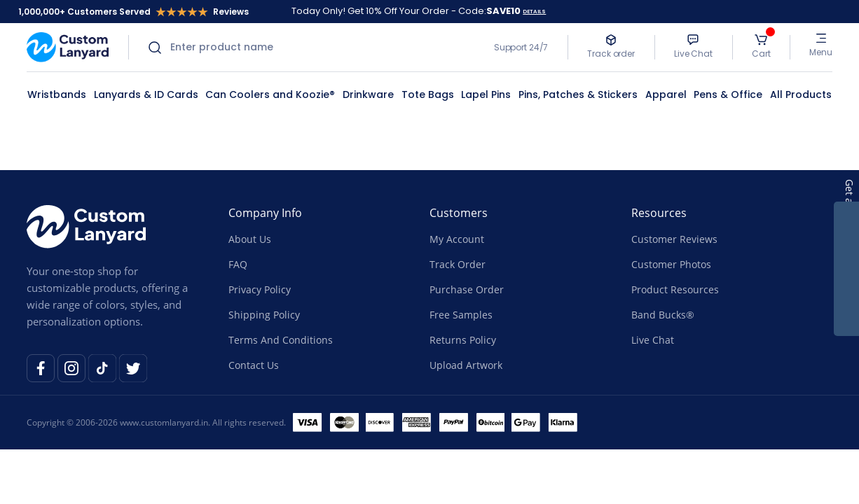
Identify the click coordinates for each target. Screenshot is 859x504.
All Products (801, 94)
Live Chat (653, 340)
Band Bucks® (663, 315)
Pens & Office (728, 94)
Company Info (265, 213)
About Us (250, 239)
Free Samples (461, 315)
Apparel (666, 94)
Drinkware (368, 94)
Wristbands (57, 94)
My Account (457, 239)
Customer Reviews (674, 239)
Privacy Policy (260, 289)
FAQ (238, 264)
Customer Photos (671, 264)
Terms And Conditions (281, 340)
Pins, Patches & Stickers (578, 94)
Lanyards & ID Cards (146, 94)
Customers (459, 213)
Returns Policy (463, 340)
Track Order (458, 264)
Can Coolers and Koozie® (270, 94)
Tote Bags (428, 94)
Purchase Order (467, 289)
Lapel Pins (486, 94)
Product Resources (675, 289)
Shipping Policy (264, 315)
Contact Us (254, 365)
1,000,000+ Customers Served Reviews (133, 12)
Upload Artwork (466, 365)
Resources (659, 213)
